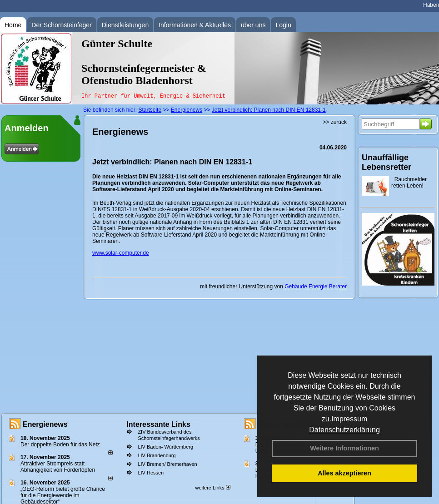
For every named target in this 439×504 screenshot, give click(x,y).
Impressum (349, 419)
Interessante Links (158, 424)
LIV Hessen (151, 473)
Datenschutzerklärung (344, 430)
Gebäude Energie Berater (316, 287)
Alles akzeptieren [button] (344, 473)
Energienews (45, 424)
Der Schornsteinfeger (61, 25)
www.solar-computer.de (121, 253)
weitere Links (212, 488)
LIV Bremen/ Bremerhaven (167, 464)
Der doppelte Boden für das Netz (60, 445)
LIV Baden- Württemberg (165, 447)
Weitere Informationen (344, 448)
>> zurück (335, 122)
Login (283, 25)
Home (13, 25)
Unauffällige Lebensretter (387, 162)
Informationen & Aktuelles (195, 25)
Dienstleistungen (125, 25)
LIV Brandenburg (157, 455)
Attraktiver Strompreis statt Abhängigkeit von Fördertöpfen (58, 467)
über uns (253, 25)
